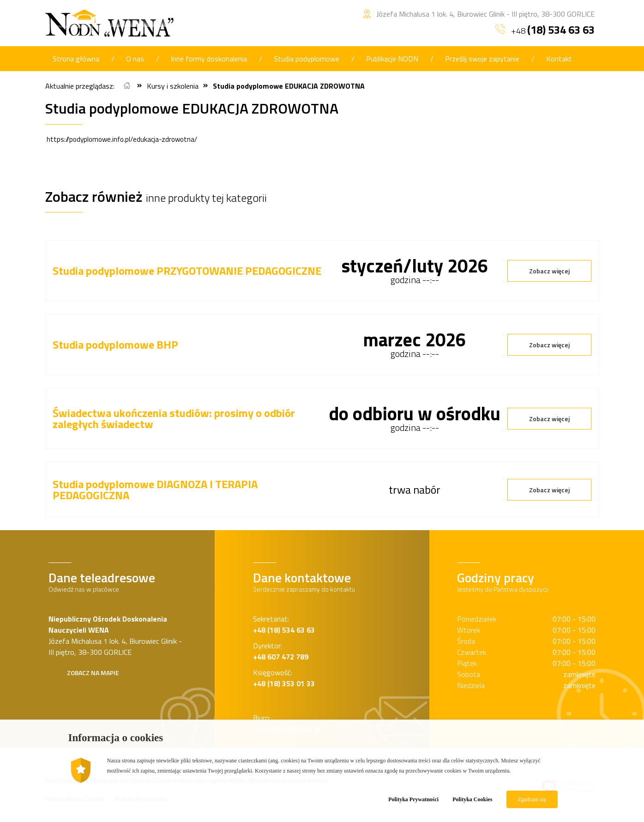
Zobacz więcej (549, 271)
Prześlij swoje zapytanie (482, 59)
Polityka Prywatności (413, 799)
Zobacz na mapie (93, 673)
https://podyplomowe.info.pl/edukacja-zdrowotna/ (122, 139)
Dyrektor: (281, 651)
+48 (545, 30)
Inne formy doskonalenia (209, 59)
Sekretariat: (284, 624)
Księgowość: (284, 678)
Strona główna (76, 59)
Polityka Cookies (472, 799)
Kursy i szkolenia (173, 86)
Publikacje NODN (392, 59)
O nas (135, 59)
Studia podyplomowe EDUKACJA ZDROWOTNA (289, 86)
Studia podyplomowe (307, 59)
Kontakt (559, 59)
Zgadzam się (532, 799)
